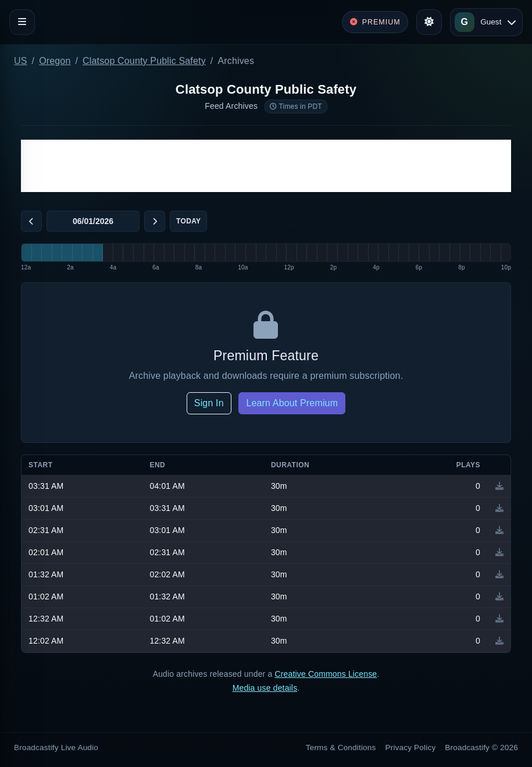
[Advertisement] (266, 166)
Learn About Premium (292, 403)
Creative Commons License (326, 674)
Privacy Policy (411, 748)
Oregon (55, 61)
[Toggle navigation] (22, 22)
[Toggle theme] (429, 22)
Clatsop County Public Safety (144, 61)
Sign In (209, 403)
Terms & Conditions (341, 748)
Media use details (265, 688)
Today (188, 221)
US (21, 61)
